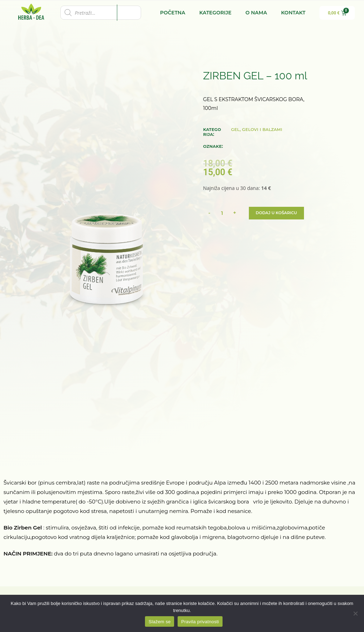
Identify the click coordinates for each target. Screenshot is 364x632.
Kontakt (293, 13)
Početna (173, 13)
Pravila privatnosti (200, 622)
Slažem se (160, 622)
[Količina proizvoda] (222, 213)
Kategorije (216, 13)
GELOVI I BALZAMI (262, 129)
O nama (256, 13)
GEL (235, 129)
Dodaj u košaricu (278, 213)
